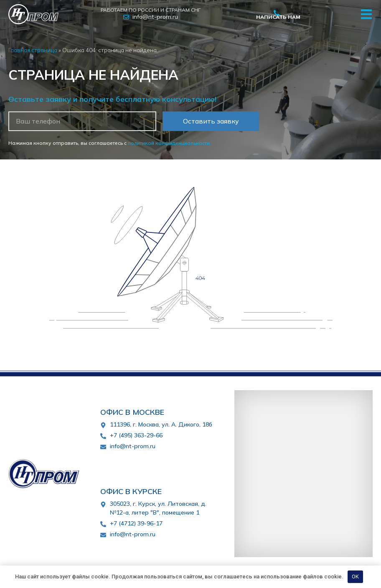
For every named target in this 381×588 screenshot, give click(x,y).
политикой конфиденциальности (169, 143)
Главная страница (33, 50)
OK (355, 577)
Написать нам (278, 17)
